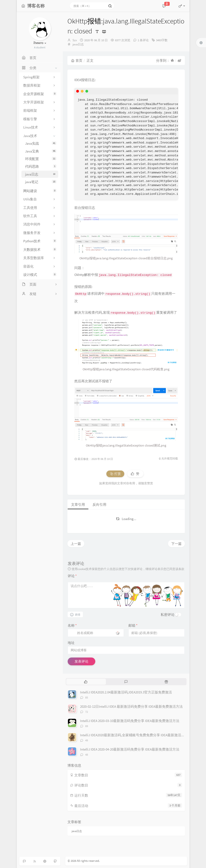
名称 (72, 625)
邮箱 (133, 625)
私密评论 (168, 615)
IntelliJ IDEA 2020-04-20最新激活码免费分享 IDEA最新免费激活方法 (130, 749)
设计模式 (40, 275)
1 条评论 (143, 40)
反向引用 (99, 504)
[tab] (86, 682)
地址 (71, 643)
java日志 (41, 174)
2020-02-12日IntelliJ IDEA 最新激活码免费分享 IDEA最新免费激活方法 (131, 706)
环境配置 (41, 159)
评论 (72, 576)
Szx (75, 40)
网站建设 (40, 191)
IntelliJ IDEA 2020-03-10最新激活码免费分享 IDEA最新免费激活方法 (130, 721)
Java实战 (41, 143)
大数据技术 (40, 250)
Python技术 (40, 241)
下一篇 (176, 544)
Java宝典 (41, 151)
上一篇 (76, 544)
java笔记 (41, 182)
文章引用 (78, 504)
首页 (77, 60)
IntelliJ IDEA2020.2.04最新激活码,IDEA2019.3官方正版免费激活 (126, 692)
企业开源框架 (40, 94)
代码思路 (41, 166)
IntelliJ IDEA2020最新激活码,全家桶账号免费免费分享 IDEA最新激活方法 (134, 735)
